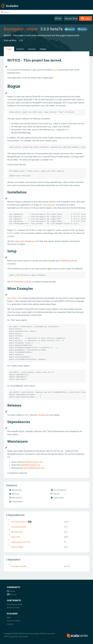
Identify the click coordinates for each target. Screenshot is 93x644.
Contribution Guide (15, 604)
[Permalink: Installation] (6, 199)
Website (70, 29)
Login (86, 18)
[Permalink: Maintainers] (6, 448)
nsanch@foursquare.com (34, 468)
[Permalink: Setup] (6, 258)
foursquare (14, 29)
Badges (43, 49)
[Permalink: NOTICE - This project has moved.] (6, 67)
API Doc (58, 18)
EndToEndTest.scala (20, 282)
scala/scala (15, 537)
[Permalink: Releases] (6, 412)
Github (11, 591)
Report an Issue (13, 607)
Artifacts (20, 49)
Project (9, 49)
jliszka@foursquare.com (33, 462)
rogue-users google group (25, 241)
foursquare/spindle (19, 527)
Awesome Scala (71, 18)
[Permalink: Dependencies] (6, 428)
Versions (32, 49)
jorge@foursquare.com (31, 465)
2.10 (21, 40)
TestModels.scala (67, 261)
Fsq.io (55, 70)
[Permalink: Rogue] (6, 94)
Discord (11, 594)
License (10, 624)
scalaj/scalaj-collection (20, 542)
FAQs (9, 617)
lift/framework (17, 532)
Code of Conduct (13, 621)
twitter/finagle (17, 547)
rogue (32, 29)
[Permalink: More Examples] (6, 295)
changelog (42, 415)
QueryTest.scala (14, 298)
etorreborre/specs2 (19, 522)
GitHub (82, 29)
